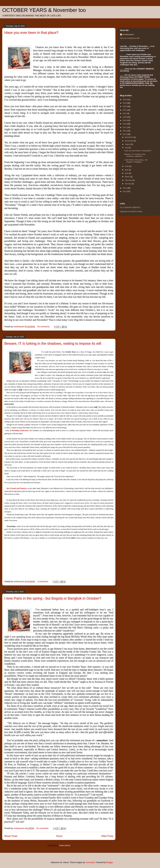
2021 (125, 113)
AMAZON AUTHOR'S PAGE (131, 212)
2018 (125, 124)
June (127, 166)
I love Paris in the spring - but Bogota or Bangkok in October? (53, 598)
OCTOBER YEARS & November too (44, 10)
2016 (125, 131)
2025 (125, 100)
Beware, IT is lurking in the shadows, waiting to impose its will (53, 343)
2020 (125, 117)
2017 (125, 127)
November (129, 141)
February (129, 180)
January (128, 184)
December (129, 137)
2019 (125, 120)
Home (59, 836)
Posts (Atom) (65, 845)
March (128, 177)
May (127, 170)
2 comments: (43, 581)
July (127, 148)
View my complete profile (130, 38)
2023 (125, 106)
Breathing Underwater (20, 430)
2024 (125, 103)
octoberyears (128, 34)
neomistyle (90, 862)
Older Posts (107, 836)
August (128, 144)
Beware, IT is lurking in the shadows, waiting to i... (135, 155)
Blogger (109, 862)
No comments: (44, 327)
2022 (125, 110)
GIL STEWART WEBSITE (130, 207)
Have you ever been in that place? (31, 33)
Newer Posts (11, 836)
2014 (125, 188)
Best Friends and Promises (17, 488)
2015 (125, 134)
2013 (125, 191)
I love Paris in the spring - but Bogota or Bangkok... (136, 161)
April (127, 173)
